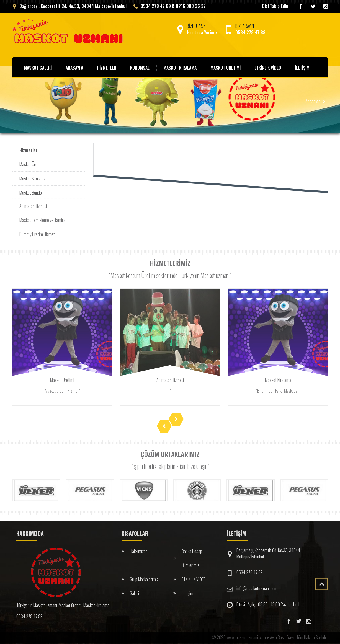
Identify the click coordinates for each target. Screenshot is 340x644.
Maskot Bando (31, 192)
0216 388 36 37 (191, 6)
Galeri (134, 591)
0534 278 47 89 (250, 570)
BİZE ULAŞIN (197, 29)
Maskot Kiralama (33, 178)
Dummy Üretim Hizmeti (38, 232)
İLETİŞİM (302, 68)
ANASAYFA (74, 68)
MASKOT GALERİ (38, 68)
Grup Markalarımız (144, 577)
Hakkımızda (139, 549)
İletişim (187, 591)
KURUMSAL (140, 68)
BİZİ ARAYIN (245, 29)
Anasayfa (313, 101)
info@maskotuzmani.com (257, 586)
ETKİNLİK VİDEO (194, 577)
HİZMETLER (107, 68)
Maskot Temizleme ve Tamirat (43, 218)
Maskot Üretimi (31, 164)
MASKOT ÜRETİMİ (226, 68)
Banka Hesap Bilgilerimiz (192, 556)
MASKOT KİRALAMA (180, 68)
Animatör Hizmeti (33, 204)
